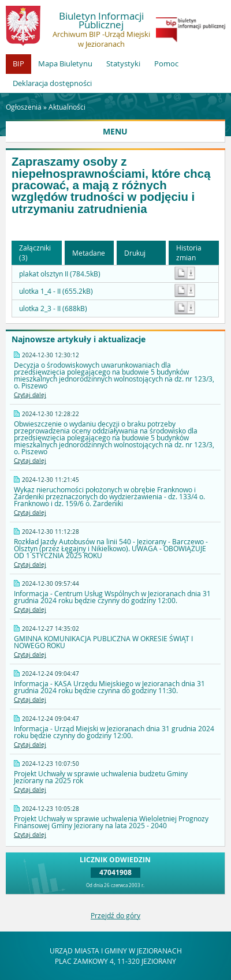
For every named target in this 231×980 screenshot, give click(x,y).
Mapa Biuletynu (65, 63)
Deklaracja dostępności (52, 83)
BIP (18, 63)
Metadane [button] (89, 253)
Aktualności (67, 107)
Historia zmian (189, 253)
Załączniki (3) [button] (35, 253)
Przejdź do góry (115, 915)
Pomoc (166, 63)
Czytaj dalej (30, 395)
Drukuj (135, 253)
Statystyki (123, 63)
